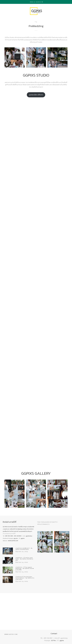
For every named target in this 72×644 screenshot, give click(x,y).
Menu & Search (36, 2)
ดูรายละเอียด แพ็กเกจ (36, 95)
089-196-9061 (9, 536)
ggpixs (23, 538)
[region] (36, 601)
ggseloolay (29, 536)
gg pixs (16, 538)
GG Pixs (53, 640)
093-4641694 (18, 536)
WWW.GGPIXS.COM (13, 541)
